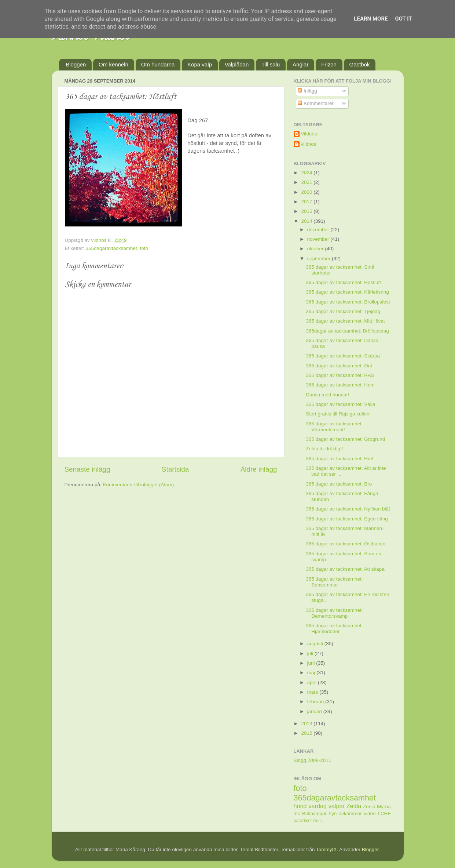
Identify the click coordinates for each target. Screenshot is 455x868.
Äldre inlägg (259, 469)
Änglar (300, 64)
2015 (307, 211)
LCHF (384, 813)
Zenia (369, 807)
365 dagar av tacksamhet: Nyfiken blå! (348, 509)
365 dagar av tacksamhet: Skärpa (343, 356)
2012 (307, 733)
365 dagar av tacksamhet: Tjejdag (343, 311)
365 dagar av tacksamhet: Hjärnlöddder (334, 629)
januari (315, 711)
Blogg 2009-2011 (313, 760)
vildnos (309, 144)
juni (312, 663)
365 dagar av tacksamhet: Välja (340, 404)
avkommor (350, 813)
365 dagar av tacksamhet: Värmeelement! (334, 427)
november (319, 239)
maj (312, 673)
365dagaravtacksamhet (111, 248)
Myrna (384, 807)
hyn (333, 813)
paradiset (303, 821)
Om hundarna (158, 64)
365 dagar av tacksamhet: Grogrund (345, 439)
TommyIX (326, 849)
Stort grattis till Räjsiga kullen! (338, 414)
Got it (403, 19)
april (313, 682)
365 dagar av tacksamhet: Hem (340, 385)
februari (316, 702)
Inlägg (307, 91)
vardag (318, 806)
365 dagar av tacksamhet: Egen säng (347, 519)
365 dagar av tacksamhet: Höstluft (343, 282)
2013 (307, 724)
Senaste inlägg (87, 469)
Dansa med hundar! (328, 395)
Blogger (370, 849)
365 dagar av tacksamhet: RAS (340, 375)
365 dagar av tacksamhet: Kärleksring (347, 292)
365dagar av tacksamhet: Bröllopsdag (347, 331)
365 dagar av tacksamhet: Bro (339, 484)
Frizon (329, 64)
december (319, 230)
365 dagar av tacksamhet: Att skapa (345, 569)
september (320, 259)
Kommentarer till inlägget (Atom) (139, 485)
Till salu (271, 64)
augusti (316, 644)
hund (300, 806)
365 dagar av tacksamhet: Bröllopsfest (348, 302)
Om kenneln (113, 64)
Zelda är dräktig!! (324, 449)
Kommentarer (316, 103)
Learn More (371, 19)
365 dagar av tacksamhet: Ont (339, 366)
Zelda (354, 806)
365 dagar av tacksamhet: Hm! (340, 459)
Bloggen (76, 64)
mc (297, 813)
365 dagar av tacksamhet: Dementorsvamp (334, 613)
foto (144, 248)
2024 (307, 173)
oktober (316, 249)
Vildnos (309, 134)
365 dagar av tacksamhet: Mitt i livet (345, 321)
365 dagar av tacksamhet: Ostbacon (346, 544)
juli (311, 653)
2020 (307, 192)
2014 (307, 221)
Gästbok (360, 64)
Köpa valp (200, 64)
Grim (317, 821)
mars (313, 692)
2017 (307, 202)
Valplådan (237, 64)
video (370, 813)
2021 (307, 182)
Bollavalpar (314, 813)
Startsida (175, 469)
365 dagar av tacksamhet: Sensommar (334, 582)
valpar (337, 806)
